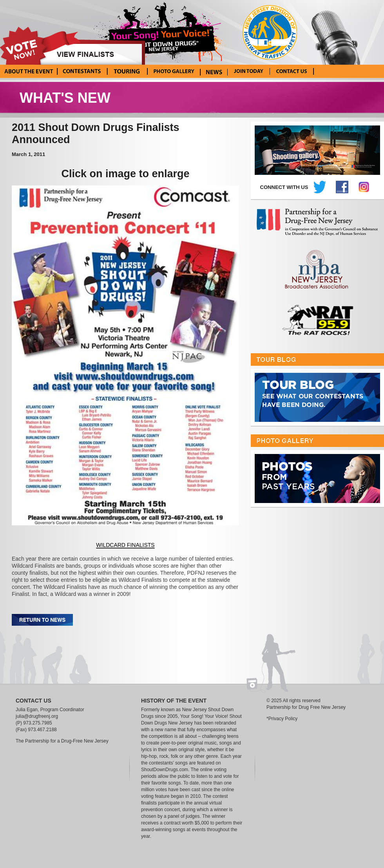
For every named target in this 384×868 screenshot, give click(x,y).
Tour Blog (126, 71)
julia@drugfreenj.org (37, 716)
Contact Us (292, 71)
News (214, 71)
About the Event (29, 71)
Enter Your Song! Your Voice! (249, 71)
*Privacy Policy (282, 719)
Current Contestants (82, 71)
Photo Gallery (173, 71)
